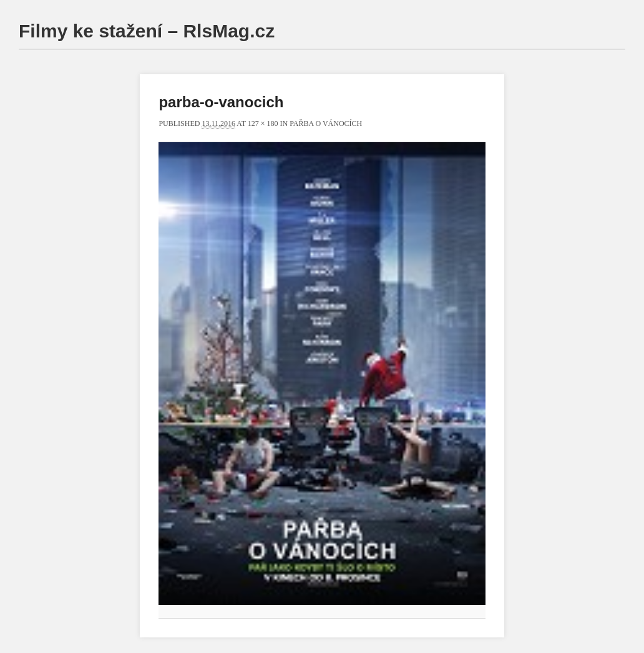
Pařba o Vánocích (326, 123)
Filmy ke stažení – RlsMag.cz (147, 31)
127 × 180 (263, 123)
